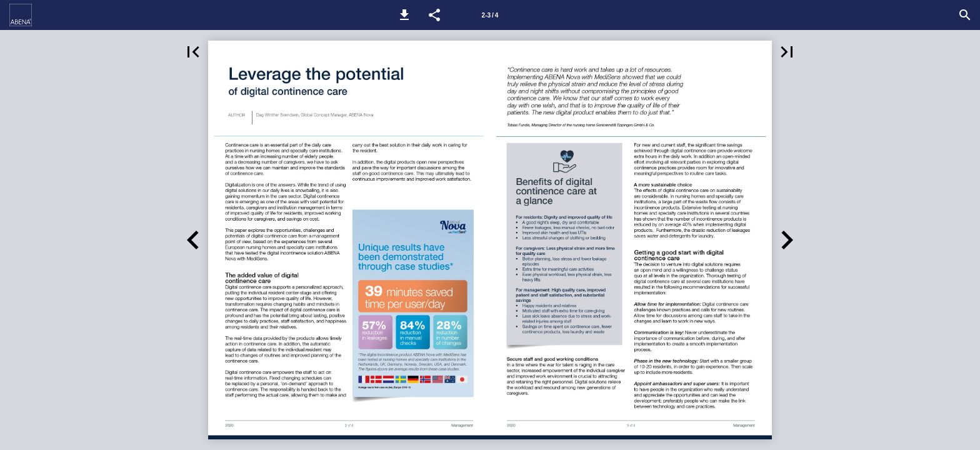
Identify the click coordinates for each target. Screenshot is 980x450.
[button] (404, 15)
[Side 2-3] (490, 15)
